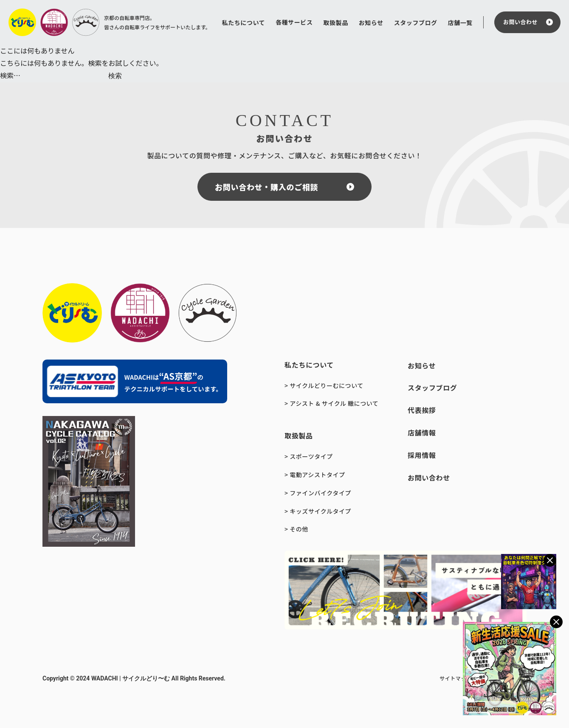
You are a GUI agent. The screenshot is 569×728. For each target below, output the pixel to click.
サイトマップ (455, 678)
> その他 (296, 529)
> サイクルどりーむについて (324, 385)
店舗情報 (422, 433)
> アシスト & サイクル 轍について (331, 403)
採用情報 (422, 455)
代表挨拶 (422, 410)
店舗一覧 (460, 22)
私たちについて (244, 22)
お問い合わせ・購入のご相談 (266, 187)
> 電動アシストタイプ (315, 475)
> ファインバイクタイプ (318, 493)
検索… (10, 75)
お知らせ (371, 22)
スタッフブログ (416, 22)
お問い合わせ (520, 22)
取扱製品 (335, 22)
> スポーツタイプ (309, 456)
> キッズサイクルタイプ (318, 511)
